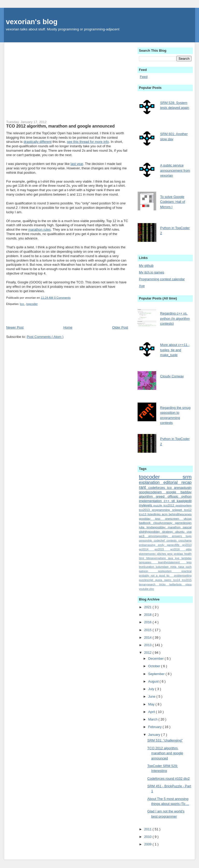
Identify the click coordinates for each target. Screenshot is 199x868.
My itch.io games (152, 272)
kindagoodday (157, 527)
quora (160, 580)
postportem (170, 571)
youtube (144, 589)
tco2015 (187, 580)
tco (22, 304)
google (173, 492)
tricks (164, 585)
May (152, 704)
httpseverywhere (157, 558)
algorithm (147, 496)
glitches (162, 554)
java (171, 558)
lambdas (186, 558)
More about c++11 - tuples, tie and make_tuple (175, 350)
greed (162, 496)
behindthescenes (180, 514)
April (152, 712)
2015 (148, 630)
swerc (169, 580)
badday (186, 492)
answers (179, 536)
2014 (148, 637)
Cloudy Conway (172, 376)
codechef (160, 541)
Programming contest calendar (162, 279)
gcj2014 (147, 549)
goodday (147, 519)
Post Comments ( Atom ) (45, 337)
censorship (146, 541)
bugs (189, 536)
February (155, 727)
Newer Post (15, 327)
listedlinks (155, 514)
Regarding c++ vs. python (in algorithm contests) (175, 318)
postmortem (184, 505)
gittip (189, 549)
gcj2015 (162, 549)
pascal (187, 527)
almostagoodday (160, 536)
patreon (148, 571)
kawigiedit (184, 501)
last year (77, 164)
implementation (151, 501)
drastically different (38, 142)
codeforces (158, 488)
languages (148, 562)
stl (174, 501)
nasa (182, 567)
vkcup (188, 519)
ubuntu (181, 532)
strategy (168, 532)
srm (187, 477)
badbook (146, 523)
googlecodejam (152, 492)
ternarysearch (149, 585)
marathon (175, 527)
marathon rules (40, 229)
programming (162, 510)
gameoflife (175, 545)
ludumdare (163, 567)
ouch (189, 567)
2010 (148, 837)
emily (163, 545)
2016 (148, 622)
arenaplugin (183, 488)
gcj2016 (178, 549)
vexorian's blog (32, 22)
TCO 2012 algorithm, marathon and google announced (61, 126)
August (154, 681)
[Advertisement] (67, 79)
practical (187, 571)
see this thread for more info (88, 142)
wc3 (144, 536)
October (155, 666)
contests (173, 541)
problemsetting (183, 576)
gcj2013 (187, 545)
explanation (151, 482)
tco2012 (170, 505)
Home (68, 327)
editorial (173, 482)
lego (189, 562)
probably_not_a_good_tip (156, 576)
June (152, 696)
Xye (142, 286)
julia (143, 527)
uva (189, 532)
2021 (148, 607)
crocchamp (185, 541)
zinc (152, 589)
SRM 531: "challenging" (165, 740)
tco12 (188, 510)
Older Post (120, 327)
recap (186, 482)
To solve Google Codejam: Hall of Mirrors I (173, 202)
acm (165, 514)
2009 (148, 844)
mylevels (146, 505)
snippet (178, 510)
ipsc (160, 519)
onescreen (174, 519)
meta (174, 567)
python (186, 496)
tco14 (178, 580)
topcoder (32, 304)
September (157, 674)
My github (146, 266)
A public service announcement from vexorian (175, 170)
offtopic (175, 496)
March (153, 719)
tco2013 (145, 510)
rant (144, 487)
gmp (170, 554)
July (152, 689)
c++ (168, 501)
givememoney (148, 554)
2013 (148, 645)
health (188, 554)
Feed (144, 77)
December (157, 659)
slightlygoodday (150, 532)
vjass (189, 585)
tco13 (143, 514)
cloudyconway (164, 523)
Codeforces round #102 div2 (169, 779)
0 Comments (62, 298)
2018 (148, 615)
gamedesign (183, 523)
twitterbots (177, 585)
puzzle (158, 505)
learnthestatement (172, 562)
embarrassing (148, 545)
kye (178, 558)
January (155, 735)
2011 (148, 829)
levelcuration (147, 567)
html (143, 558)
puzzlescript (147, 580)
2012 (148, 653)
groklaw (179, 554)
